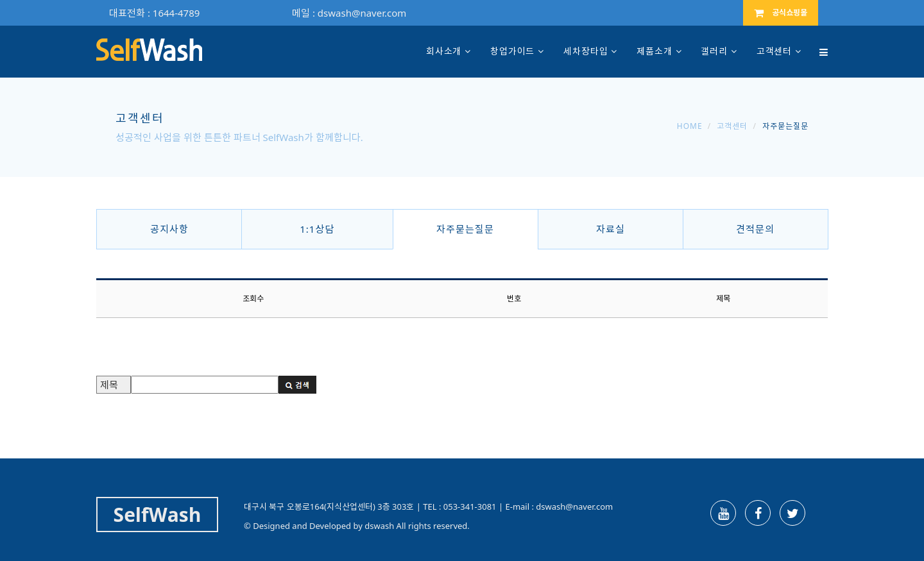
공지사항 (169, 229)
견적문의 (755, 229)
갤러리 (714, 51)
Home (690, 126)
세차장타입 (586, 51)
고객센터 (774, 51)
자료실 (611, 229)
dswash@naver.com (362, 13)
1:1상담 (317, 229)
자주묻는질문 (465, 229)
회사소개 (444, 51)
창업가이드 (512, 51)
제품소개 (654, 51)
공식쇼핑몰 (781, 13)
